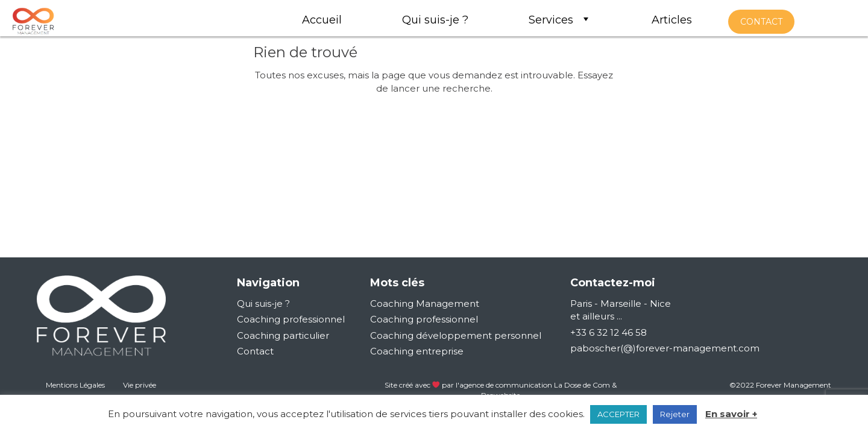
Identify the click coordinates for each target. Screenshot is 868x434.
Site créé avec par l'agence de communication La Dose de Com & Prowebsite (501, 390)
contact (761, 22)
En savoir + (731, 414)
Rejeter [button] (675, 414)
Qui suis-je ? (263, 303)
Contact (255, 351)
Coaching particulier (283, 335)
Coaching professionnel (291, 319)
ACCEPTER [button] (618, 414)
